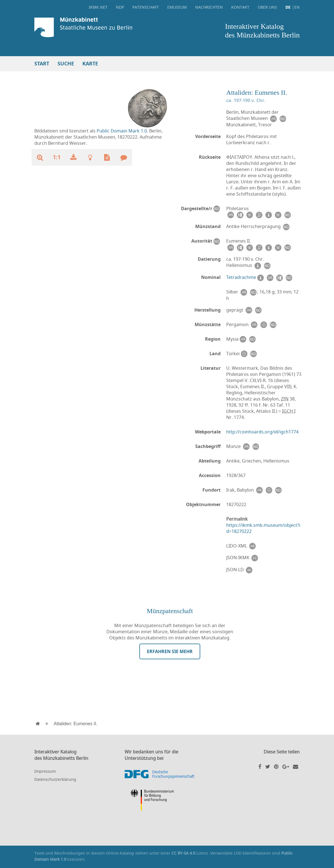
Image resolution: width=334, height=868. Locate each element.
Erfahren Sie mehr (170, 651)
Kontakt (240, 7)
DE (288, 7)
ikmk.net (98, 7)
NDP (120, 7)
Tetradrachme (241, 277)
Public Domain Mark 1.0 (122, 131)
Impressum (45, 771)
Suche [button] (66, 64)
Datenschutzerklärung (55, 779)
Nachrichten (209, 7)
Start (42, 64)
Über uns (267, 7)
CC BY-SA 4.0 (183, 853)
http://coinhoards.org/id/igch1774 (262, 432)
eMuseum (177, 7)
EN (297, 7)
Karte (90, 64)
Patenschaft (146, 7)
